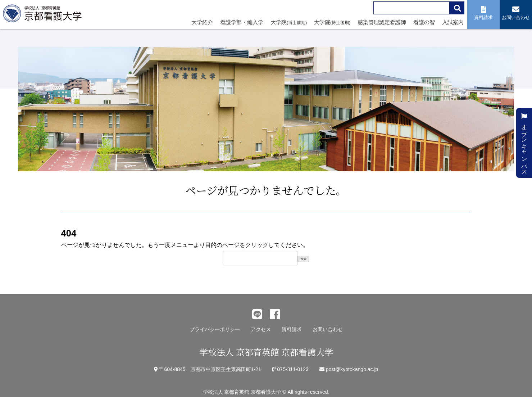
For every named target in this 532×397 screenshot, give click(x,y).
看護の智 (424, 22)
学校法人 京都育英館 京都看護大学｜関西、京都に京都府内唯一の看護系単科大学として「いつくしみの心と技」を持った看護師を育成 (44, 15)
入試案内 (453, 22)
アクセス (261, 329)
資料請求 (292, 329)
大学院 (289, 22)
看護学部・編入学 (242, 22)
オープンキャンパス (524, 143)
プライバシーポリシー (215, 329)
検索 (304, 259)
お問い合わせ (328, 329)
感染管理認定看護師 (382, 22)
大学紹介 (202, 22)
